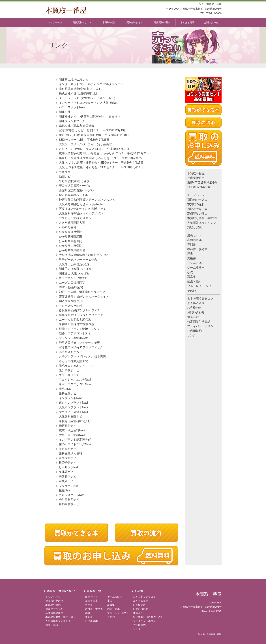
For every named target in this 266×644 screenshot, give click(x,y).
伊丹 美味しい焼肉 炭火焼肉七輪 (80, 135)
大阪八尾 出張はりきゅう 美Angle (81, 204)
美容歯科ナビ (68, 449)
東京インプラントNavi (73, 403)
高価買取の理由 (162, 22)
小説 (190, 272)
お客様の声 (194, 308)
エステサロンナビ (70, 375)
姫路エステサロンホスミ (75, 333)
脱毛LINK (65, 389)
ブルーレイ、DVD (199, 286)
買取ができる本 (135, 22)
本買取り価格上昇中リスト (61, 617)
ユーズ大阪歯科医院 (72, 283)
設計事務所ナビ (69, 370)
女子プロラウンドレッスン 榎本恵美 (82, 356)
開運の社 (65, 112)
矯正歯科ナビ (68, 426)
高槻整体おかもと (70, 352)
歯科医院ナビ (68, 393)
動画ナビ (65, 176)
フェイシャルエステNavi (75, 380)
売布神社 (114, 117)
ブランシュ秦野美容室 (73, 338)
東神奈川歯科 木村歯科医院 (77, 324)
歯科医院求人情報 (70, 453)
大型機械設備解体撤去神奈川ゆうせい (83, 255)
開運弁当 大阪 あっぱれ (74, 273)
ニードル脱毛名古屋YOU (75, 320)
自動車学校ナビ (69, 504)
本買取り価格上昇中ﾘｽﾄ (202, 218)
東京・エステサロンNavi (75, 384)
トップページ (55, 22)
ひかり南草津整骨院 (72, 250)
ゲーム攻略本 (196, 268)
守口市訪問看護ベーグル (75, 186)
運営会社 (193, 317)
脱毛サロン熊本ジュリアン (76, 366)
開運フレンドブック (72, 121)
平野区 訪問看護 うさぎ (74, 181)
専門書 (192, 244)
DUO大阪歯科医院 (71, 287)
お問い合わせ (211, 22)
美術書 (192, 258)
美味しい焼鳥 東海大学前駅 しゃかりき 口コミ (89, 158)
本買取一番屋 (214, 4)
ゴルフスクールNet (71, 495)
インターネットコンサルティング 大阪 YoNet (88, 103)
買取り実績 (194, 227)
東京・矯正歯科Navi (72, 430)
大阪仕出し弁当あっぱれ (75, 264)
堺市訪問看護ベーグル (73, 195)
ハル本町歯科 (68, 227)
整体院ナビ (66, 472)
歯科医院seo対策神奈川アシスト (80, 89)
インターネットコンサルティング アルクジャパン (91, 84)
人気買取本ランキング (202, 223)
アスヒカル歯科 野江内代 (75, 218)
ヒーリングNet (68, 467)
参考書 (203, 249)
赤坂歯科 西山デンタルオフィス (80, 310)
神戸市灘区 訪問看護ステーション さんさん (87, 200)
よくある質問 (187, 22)
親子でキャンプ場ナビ (73, 278)
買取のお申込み (197, 200)
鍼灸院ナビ (66, 481)
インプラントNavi (70, 398)
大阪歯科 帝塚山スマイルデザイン (81, 213)
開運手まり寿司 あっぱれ (75, 269)
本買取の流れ (109, 22)
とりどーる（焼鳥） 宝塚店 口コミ (81, 149)
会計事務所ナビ (69, 500)
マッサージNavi (69, 486)
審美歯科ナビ (68, 458)
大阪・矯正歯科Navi (72, 435)
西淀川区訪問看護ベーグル (76, 190)
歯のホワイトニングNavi (75, 444)
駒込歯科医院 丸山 (71, 301)
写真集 (192, 277)
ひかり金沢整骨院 (70, 232)
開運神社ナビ (68, 117)
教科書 (192, 249)
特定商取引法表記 (199, 322)
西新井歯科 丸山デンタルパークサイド (84, 297)
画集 (190, 281)
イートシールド (69, 98)
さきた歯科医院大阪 (72, 223)
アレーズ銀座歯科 (70, 306)
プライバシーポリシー (202, 326)
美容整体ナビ (68, 477)
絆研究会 (65, 172)
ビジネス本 (194, 263)
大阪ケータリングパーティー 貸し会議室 (85, 144)
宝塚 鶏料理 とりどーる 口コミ (79, 130)
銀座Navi (65, 490)
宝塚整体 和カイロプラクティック (81, 347)
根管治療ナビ (68, 463)
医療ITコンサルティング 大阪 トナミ (83, 209)
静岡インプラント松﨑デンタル (79, 329)
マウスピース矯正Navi (73, 412)
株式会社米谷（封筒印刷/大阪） (80, 94)
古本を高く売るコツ (200, 299)
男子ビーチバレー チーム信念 (78, 260)
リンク (200, 4)
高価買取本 (194, 240)
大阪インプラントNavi (73, 407)
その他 (192, 291)
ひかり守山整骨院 (70, 246)
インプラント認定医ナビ (75, 440)
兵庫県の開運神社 (92, 117)
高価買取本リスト (82, 22)
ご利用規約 (194, 331)
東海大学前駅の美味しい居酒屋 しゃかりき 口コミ (92, 153)
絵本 (199, 281)
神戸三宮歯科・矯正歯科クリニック (82, 292)
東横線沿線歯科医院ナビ (75, 421)
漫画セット (194, 235)
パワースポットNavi (72, 107)
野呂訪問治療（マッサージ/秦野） (81, 343)
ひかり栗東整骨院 (70, 241)
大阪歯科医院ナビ (70, 416)
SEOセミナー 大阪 (71, 140)
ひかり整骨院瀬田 (70, 237)
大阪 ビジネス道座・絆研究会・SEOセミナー (88, 163)
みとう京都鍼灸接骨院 (73, 361)
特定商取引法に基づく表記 (148, 617)
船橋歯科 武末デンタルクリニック (81, 315)
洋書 (190, 254)
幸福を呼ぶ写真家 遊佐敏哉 (77, 126)
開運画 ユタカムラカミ (74, 80)
